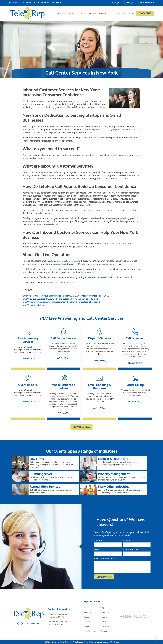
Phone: (97, 549)
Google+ (52, 282)
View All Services (81, 427)
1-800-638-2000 (92, 277)
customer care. (116, 264)
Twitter (64, 282)
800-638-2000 (145, 3)
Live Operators (118, 13)
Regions (92, 13)
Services (81, 13)
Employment (105, 617)
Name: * (98, 540)
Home (58, 13)
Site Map (104, 631)
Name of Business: (132, 549)
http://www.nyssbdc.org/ (35, 305)
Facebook (42, 282)
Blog (131, 13)
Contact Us (145, 13)
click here (107, 277)
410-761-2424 (58, 624)
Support (103, 13)
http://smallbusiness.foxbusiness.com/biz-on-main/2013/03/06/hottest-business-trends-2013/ (68, 296)
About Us (69, 13)
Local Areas (105, 622)
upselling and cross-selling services (63, 261)
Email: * (127, 540)
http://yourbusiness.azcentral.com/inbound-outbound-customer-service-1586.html (62, 299)
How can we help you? (104, 558)
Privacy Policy (105, 626)
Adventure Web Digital (110, 642)
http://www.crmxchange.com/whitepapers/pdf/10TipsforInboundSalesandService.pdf (64, 302)
